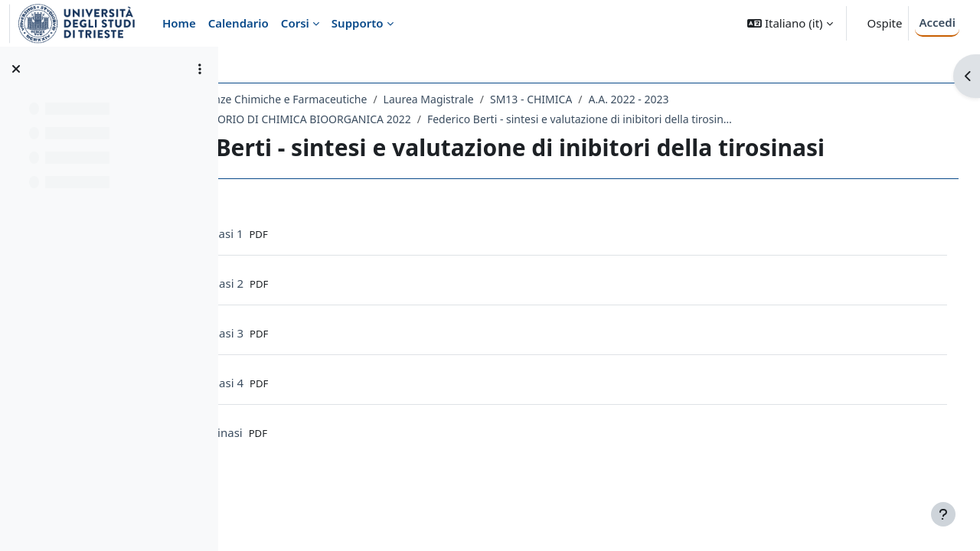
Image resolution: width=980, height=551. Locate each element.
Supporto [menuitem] (358, 23)
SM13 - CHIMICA (667, 99)
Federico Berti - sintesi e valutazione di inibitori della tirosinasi (717, 119)
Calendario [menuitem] (238, 23)
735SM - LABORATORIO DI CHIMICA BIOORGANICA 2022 (406, 119)
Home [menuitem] (179, 23)
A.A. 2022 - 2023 (765, 99)
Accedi (937, 22)
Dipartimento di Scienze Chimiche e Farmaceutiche (376, 99)
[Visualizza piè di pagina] (943, 514)
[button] (790, 23)
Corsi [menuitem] (295, 23)
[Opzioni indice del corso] (200, 69)
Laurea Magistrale (565, 99)
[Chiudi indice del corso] (16, 69)
